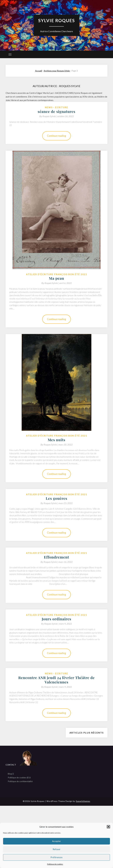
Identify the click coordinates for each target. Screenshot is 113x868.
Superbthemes (83, 801)
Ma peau (56, 278)
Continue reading (56, 136)
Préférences (56, 857)
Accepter (56, 841)
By (48, 116)
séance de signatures (56, 111)
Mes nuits (56, 440)
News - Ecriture (56, 107)
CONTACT (11, 765)
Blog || (11, 774)
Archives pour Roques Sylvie (57, 71)
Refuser (57, 849)
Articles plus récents (87, 733)
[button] (108, 827)
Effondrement (56, 557)
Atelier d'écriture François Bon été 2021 (57, 274)
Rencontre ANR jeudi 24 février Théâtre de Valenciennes (56, 680)
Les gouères (56, 498)
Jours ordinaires (56, 619)
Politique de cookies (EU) (19, 777)
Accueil (39, 71)
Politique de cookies (55, 864)
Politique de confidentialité (20, 781)
